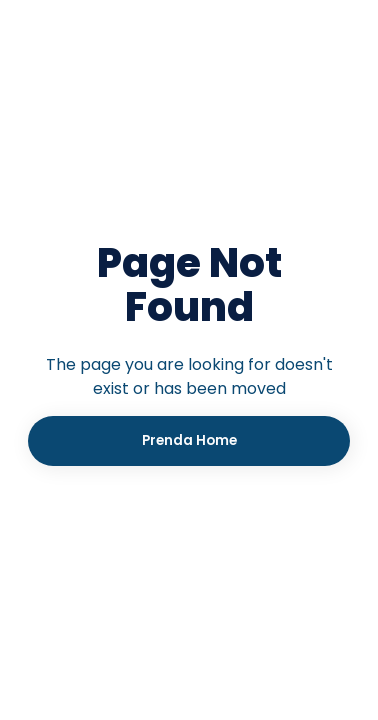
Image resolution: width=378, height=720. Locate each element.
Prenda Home (189, 440)
